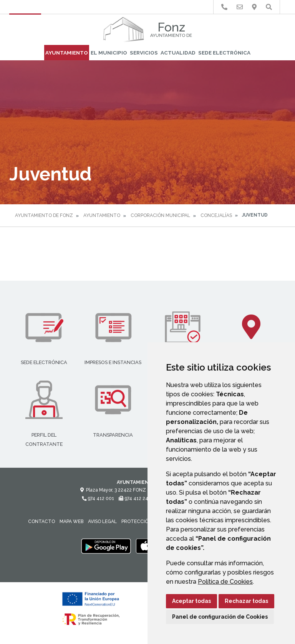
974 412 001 (98, 498)
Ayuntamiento (67, 53)
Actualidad (178, 53)
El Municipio (109, 53)
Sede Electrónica (224, 53)
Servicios (144, 53)
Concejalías (216, 215)
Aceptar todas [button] (191, 601)
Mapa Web (71, 521)
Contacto (41, 521)
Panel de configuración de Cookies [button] (220, 617)
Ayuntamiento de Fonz (44, 215)
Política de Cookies (225, 582)
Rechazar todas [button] (246, 601)
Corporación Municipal (160, 215)
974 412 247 (135, 498)
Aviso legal (102, 521)
